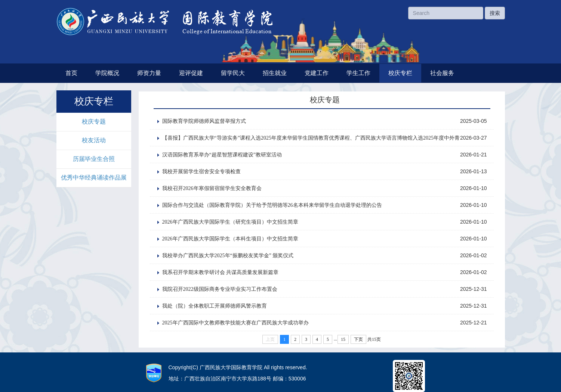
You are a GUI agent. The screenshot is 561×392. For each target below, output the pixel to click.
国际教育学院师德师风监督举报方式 (204, 121)
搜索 (495, 13)
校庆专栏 (400, 73)
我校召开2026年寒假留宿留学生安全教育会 (212, 188)
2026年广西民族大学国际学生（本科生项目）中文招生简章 (230, 239)
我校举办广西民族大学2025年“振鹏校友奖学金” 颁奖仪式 (228, 256)
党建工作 (317, 73)
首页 (71, 73)
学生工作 (358, 73)
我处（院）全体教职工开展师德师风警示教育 (215, 306)
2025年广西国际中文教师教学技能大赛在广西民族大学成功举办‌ (235, 323)
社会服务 (442, 73)
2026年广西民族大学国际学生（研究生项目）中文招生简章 (230, 222)
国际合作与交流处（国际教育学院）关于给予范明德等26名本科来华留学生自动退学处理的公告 (272, 205)
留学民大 (233, 73)
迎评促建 (191, 73)
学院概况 (107, 73)
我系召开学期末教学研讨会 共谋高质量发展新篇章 (221, 272)
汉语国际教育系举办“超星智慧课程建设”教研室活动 (222, 155)
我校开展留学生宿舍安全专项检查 (201, 172)
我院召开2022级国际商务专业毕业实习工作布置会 (220, 289)
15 (343, 339)
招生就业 (275, 73)
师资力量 (149, 73)
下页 (358, 339)
